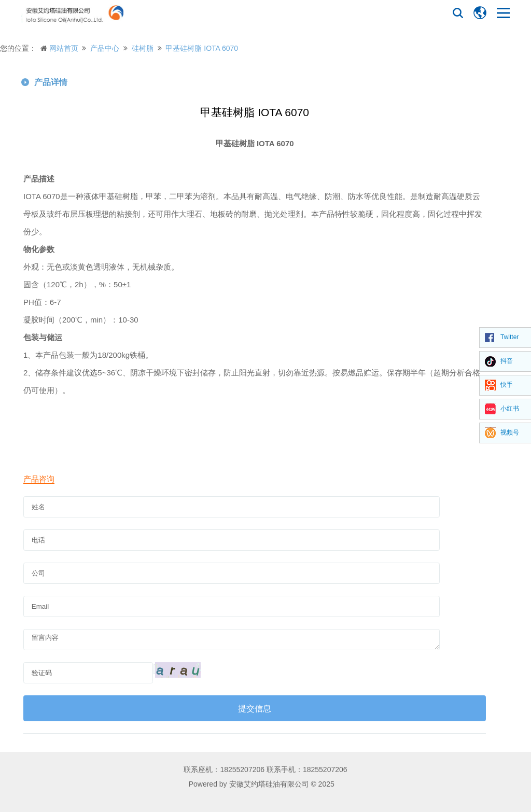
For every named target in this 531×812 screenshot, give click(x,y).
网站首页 (64, 48)
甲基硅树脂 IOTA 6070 (202, 48)
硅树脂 (143, 48)
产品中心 (105, 48)
